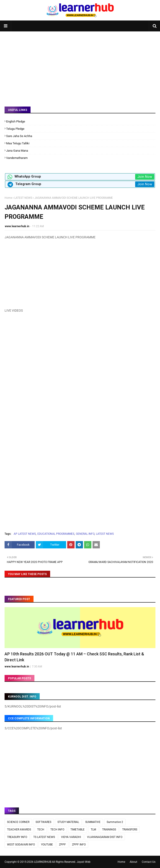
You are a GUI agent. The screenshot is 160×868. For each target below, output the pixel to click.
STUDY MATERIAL (68, 822)
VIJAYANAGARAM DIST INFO (105, 837)
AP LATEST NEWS (25, 534)
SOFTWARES (43, 822)
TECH (41, 830)
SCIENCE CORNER (18, 822)
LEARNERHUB (43, 862)
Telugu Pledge (15, 129)
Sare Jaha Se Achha (19, 136)
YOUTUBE (47, 845)
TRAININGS (109, 830)
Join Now (145, 177)
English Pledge (16, 121)
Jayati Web (84, 862)
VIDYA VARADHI (71, 837)
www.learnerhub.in (17, 226)
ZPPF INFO (79, 845)
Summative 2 (115, 822)
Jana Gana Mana (17, 151)
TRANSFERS (130, 830)
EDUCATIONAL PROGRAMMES (56, 534)
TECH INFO (57, 830)
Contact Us (149, 862)
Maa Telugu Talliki (18, 143)
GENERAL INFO (85, 534)
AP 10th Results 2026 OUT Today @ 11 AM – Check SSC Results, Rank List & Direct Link (74, 657)
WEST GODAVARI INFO (21, 845)
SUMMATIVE (93, 822)
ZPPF (62, 845)
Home (8, 198)
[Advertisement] (80, 66)
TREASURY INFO (17, 837)
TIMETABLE (77, 830)
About (133, 862)
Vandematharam (17, 158)
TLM (93, 830)
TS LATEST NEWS (44, 837)
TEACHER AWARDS (19, 830)
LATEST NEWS (23, 198)
